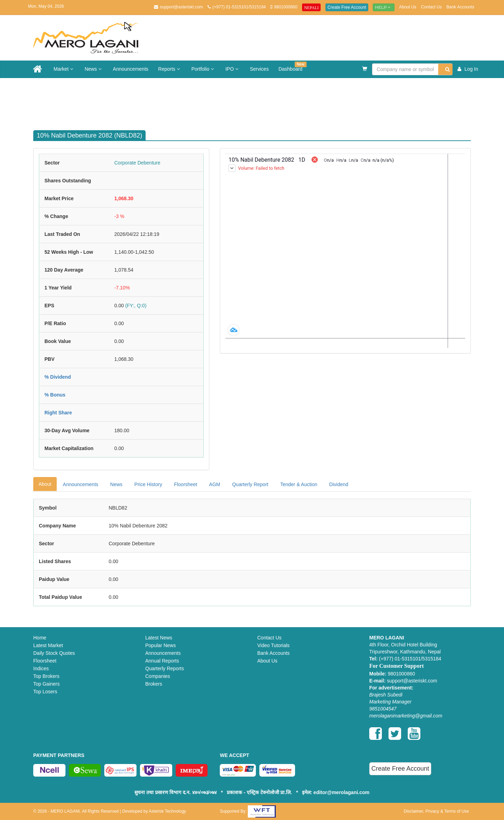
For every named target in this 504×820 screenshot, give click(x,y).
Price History (148, 484)
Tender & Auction (299, 484)
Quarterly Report (250, 484)
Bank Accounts (460, 7)
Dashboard (293, 67)
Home (40, 638)
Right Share (58, 413)
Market (64, 69)
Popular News (160, 645)
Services (259, 69)
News (94, 69)
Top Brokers (46, 676)
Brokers (154, 684)
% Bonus (55, 395)
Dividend (339, 484)
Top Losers (45, 692)
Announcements (131, 69)
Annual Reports (162, 661)
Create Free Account (347, 7)
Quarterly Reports (164, 668)
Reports (170, 69)
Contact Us (431, 7)
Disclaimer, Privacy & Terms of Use (436, 811)
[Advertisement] (257, 101)
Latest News (159, 638)
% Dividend (58, 377)
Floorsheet (185, 484)
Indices (41, 668)
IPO (233, 69)
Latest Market (48, 645)
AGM (215, 484)
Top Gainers (46, 684)
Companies (158, 676)
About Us (408, 7)
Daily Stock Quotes (54, 653)
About (45, 484)
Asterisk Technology (167, 811)
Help (384, 7)
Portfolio (204, 69)
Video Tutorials (273, 645)
